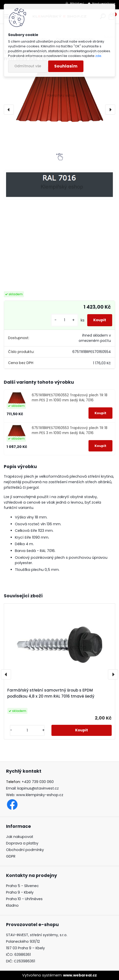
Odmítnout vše (28, 66)
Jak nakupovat (20, 837)
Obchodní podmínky (25, 850)
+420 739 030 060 (38, 782)
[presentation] (9, 110)
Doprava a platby (22, 843)
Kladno (12, 905)
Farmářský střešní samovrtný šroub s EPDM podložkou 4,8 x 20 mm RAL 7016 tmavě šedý (51, 693)
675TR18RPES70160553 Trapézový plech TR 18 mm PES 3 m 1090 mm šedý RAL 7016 (70, 430)
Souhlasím (66, 66)
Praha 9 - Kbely (20, 892)
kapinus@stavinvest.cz (38, 788)
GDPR (11, 856)
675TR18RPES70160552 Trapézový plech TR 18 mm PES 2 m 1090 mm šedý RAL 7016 (70, 398)
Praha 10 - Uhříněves (24, 899)
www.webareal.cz (80, 975)
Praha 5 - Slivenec (22, 886)
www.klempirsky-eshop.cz (40, 795)
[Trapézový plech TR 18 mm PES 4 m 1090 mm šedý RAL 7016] (59, 94)
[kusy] (65, 320)
